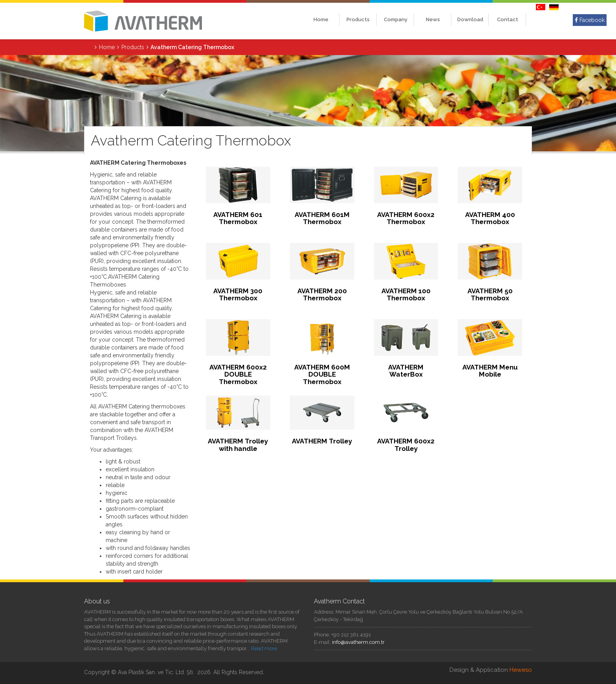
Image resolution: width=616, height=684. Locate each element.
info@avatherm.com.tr (358, 642)
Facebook (590, 20)
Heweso (521, 670)
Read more (264, 648)
